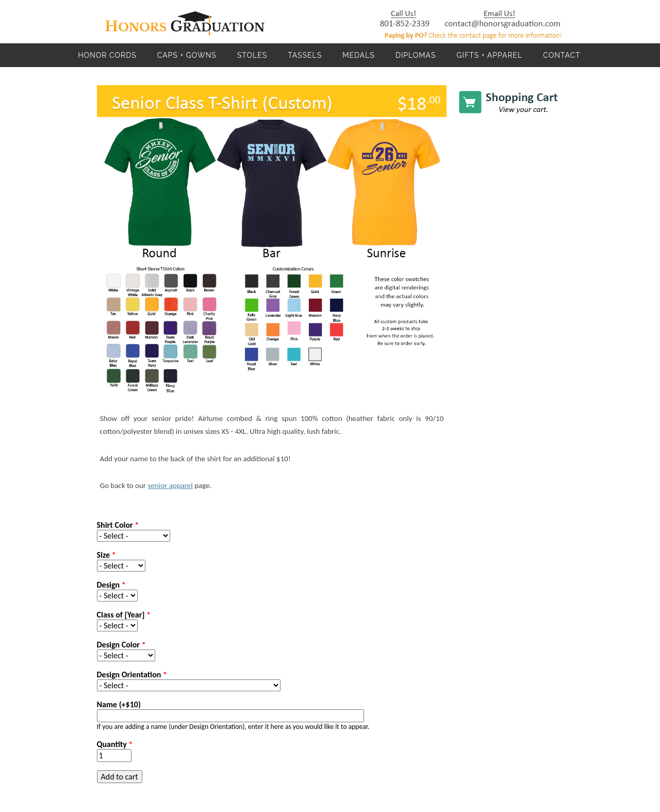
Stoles (252, 55)
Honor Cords (107, 55)
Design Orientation (132, 675)
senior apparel (170, 485)
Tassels (305, 55)
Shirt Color (118, 525)
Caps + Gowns (187, 55)
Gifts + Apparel (489, 55)
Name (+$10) (119, 704)
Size (106, 555)
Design (111, 585)
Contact (562, 55)
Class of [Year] (124, 615)
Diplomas (416, 55)
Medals (359, 55)
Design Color (121, 645)
